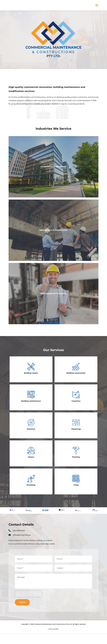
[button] (97, 5)
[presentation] (28, 604)
